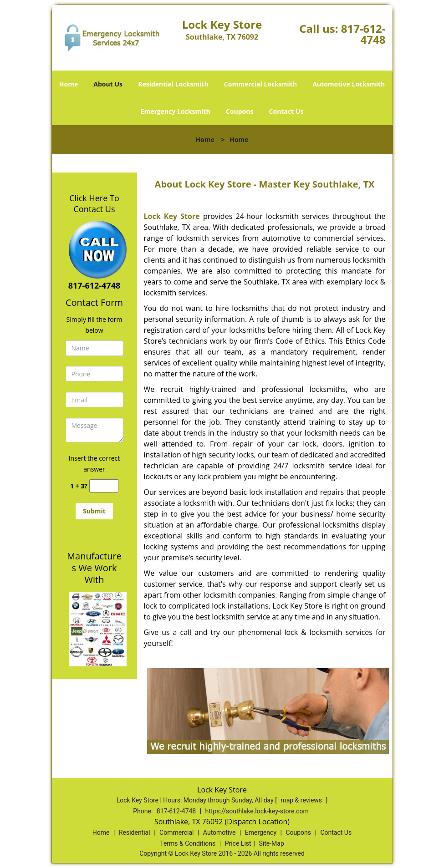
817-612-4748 (363, 34)
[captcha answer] (104, 486)
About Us (108, 84)
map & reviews (302, 800)
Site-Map (272, 843)
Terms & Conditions (188, 843)
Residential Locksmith (173, 84)
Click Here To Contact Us (94, 203)
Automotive (219, 832)
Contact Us (286, 111)
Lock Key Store (172, 216)
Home (69, 84)
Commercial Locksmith (260, 84)
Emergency (261, 832)
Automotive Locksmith (349, 84)
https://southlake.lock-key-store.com (257, 811)
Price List (238, 843)
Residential (135, 832)
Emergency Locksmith (176, 111)
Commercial (176, 832)
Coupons (240, 111)
